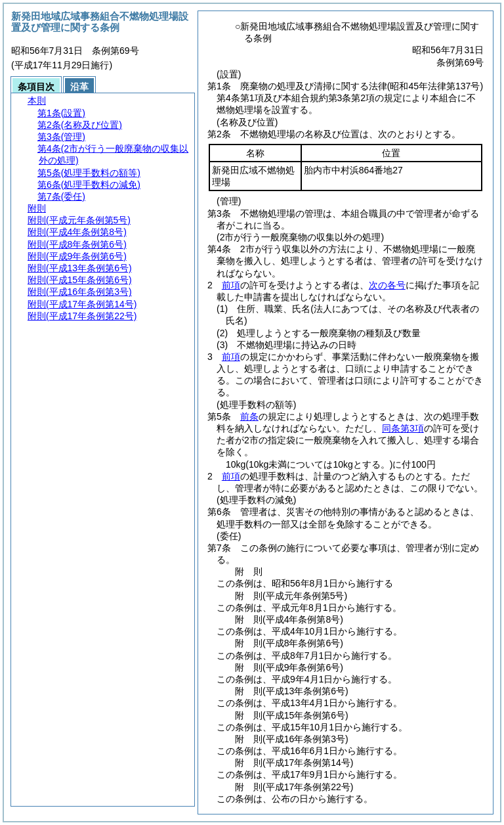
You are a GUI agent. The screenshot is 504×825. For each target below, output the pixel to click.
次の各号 (387, 285)
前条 (249, 416)
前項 (231, 285)
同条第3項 (403, 428)
